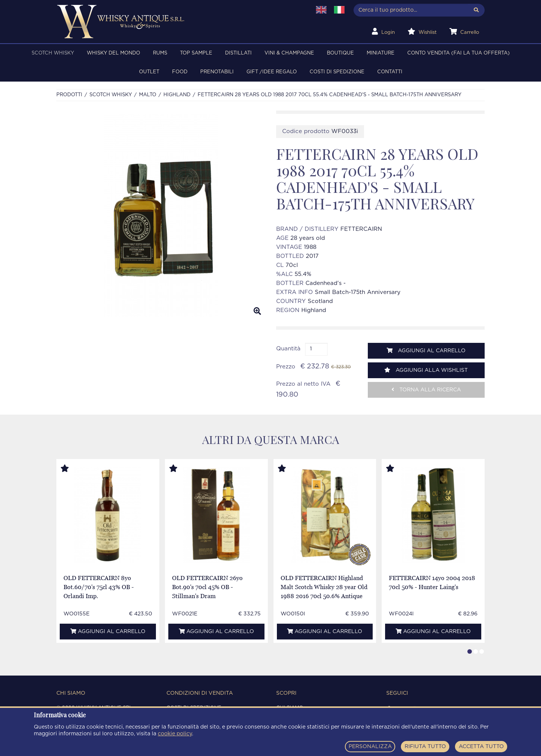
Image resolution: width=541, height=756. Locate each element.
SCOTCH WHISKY (53, 53)
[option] (161, 216)
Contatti (390, 72)
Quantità (288, 349)
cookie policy (175, 734)
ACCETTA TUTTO (481, 747)
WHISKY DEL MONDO (113, 53)
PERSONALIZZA (370, 747)
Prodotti (69, 95)
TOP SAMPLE (196, 53)
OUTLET (149, 72)
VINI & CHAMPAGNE (289, 53)
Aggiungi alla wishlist (426, 370)
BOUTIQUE (340, 53)
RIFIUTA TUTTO (425, 747)
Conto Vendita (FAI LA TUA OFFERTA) (459, 53)
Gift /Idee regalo (272, 72)
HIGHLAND (177, 95)
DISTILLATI (238, 53)
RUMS (160, 53)
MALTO (148, 95)
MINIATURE (381, 53)
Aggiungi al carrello (426, 351)
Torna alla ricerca (426, 390)
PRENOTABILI (217, 72)
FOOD (180, 72)
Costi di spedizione (337, 72)
